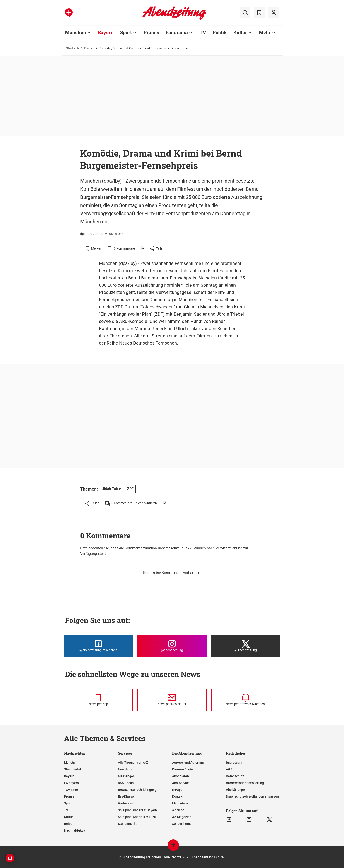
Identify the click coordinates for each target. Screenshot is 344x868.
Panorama (177, 32)
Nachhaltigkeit (75, 830)
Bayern (106, 32)
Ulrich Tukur (188, 329)
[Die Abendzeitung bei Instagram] (172, 646)
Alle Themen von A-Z (133, 763)
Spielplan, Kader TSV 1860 (137, 817)
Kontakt (178, 796)
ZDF (159, 314)
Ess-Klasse (126, 796)
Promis (151, 32)
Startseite (73, 48)
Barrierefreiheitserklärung (245, 783)
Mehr (265, 32)
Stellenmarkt (127, 824)
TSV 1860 (71, 790)
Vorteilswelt (127, 803)
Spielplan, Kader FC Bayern (137, 810)
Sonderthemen (183, 824)
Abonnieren (180, 776)
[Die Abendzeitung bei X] (246, 646)
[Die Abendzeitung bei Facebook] (98, 646)
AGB (229, 769)
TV (203, 32)
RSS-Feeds (126, 783)
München (76, 32)
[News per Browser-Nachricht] (246, 700)
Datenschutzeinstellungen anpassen (252, 796)
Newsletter (126, 769)
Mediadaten (181, 803)
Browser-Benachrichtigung (137, 790)
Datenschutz (235, 776)
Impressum (234, 763)
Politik (220, 32)
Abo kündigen (236, 790)
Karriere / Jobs (183, 769)
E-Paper (178, 790)
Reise (68, 824)
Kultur (240, 32)
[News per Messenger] (98, 700)
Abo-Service (181, 783)
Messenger (126, 776)
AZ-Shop (178, 810)
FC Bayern (71, 783)
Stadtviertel (73, 769)
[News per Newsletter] (172, 700)
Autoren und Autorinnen (189, 763)
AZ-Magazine (182, 817)
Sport (126, 32)
